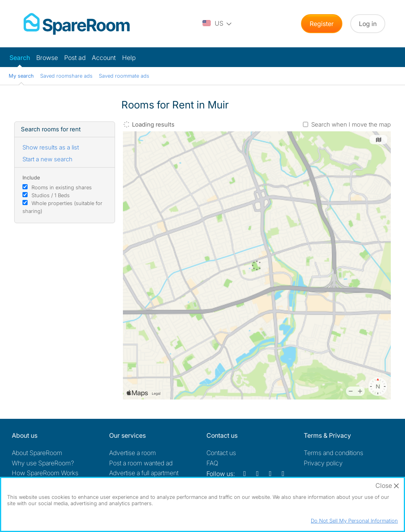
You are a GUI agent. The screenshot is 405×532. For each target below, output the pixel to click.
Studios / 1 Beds (51, 195)
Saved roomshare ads (66, 76)
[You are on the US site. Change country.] (217, 24)
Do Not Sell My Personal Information (354, 521)
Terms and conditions (333, 453)
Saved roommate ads (124, 76)
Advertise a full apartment (144, 473)
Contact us (221, 453)
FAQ (212, 463)
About (37, 453)
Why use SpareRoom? (43, 463)
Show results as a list (51, 147)
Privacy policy (323, 463)
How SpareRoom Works (45, 473)
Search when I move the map (351, 124)
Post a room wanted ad (141, 463)
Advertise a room (133, 453)
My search (21, 76)
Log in (368, 24)
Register (322, 24)
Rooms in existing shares (62, 187)
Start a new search (47, 159)
